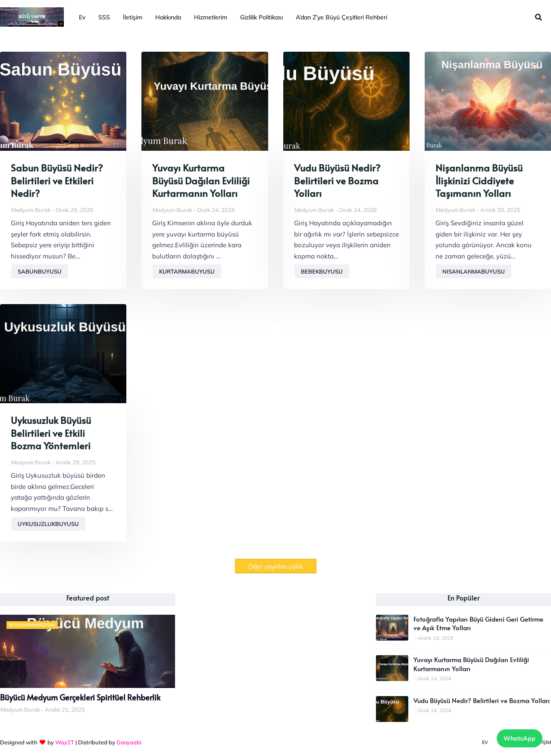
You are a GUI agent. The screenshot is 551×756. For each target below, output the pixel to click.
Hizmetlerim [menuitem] (211, 17)
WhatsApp (520, 738)
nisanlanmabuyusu (474, 271)
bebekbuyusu (322, 271)
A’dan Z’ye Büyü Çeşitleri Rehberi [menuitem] (341, 17)
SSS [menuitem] (104, 17)
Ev (485, 742)
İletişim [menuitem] (133, 17)
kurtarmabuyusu (187, 271)
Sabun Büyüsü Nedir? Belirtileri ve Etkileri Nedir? (57, 180)
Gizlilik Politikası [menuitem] (261, 17)
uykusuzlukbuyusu (48, 524)
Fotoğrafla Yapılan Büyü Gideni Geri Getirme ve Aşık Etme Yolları (478, 623)
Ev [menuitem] (82, 17)
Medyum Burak (31, 210)
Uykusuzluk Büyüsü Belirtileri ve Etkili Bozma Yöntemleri (51, 433)
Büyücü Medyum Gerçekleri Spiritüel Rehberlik (80, 697)
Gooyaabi (129, 742)
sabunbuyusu (40, 271)
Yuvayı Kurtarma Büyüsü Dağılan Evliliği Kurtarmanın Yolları (201, 180)
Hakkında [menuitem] (168, 17)
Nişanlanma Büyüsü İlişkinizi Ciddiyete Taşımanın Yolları (479, 180)
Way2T (65, 742)
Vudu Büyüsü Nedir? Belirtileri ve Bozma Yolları (337, 180)
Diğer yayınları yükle (276, 566)
